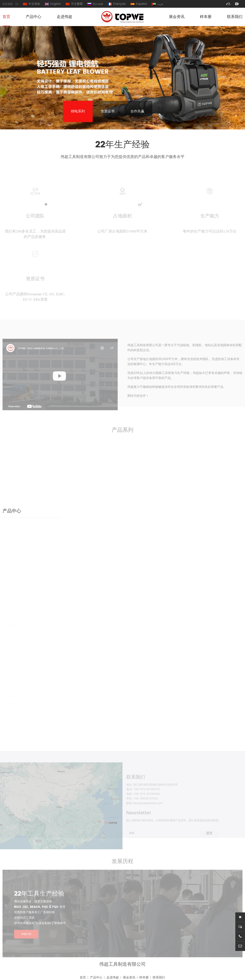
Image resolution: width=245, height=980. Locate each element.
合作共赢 (137, 111)
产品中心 (33, 17)
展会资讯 (177, 17)
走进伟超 (64, 17)
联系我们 (235, 17)
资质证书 (108, 111)
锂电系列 (78, 111)
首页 (6, 17)
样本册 (206, 17)
